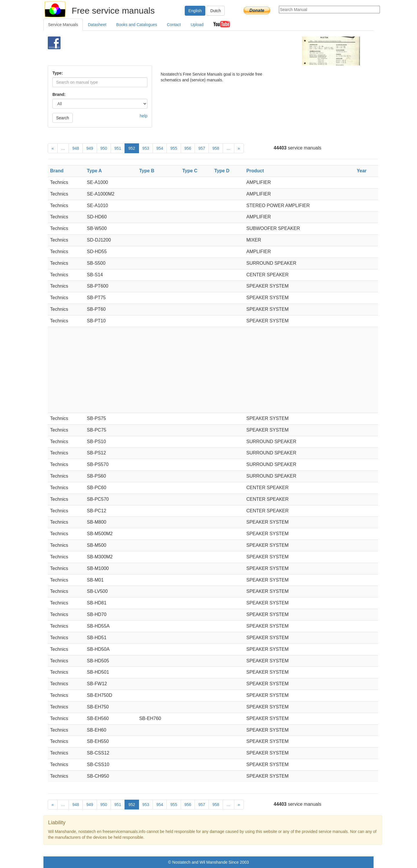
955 (174, 148)
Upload (197, 25)
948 (76, 148)
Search (63, 118)
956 (188, 148)
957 (202, 148)
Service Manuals (63, 25)
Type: (58, 73)
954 (160, 148)
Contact (174, 25)
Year (362, 171)
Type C (190, 171)
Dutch (216, 11)
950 (104, 148)
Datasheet (97, 25)
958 (216, 148)
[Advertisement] (199, 51)
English (195, 11)
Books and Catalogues (137, 25)
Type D (222, 171)
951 (118, 148)
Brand (57, 171)
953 (146, 148)
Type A (94, 171)
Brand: (59, 94)
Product (255, 171)
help (144, 116)
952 (132, 148)
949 (90, 148)
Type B (147, 171)
